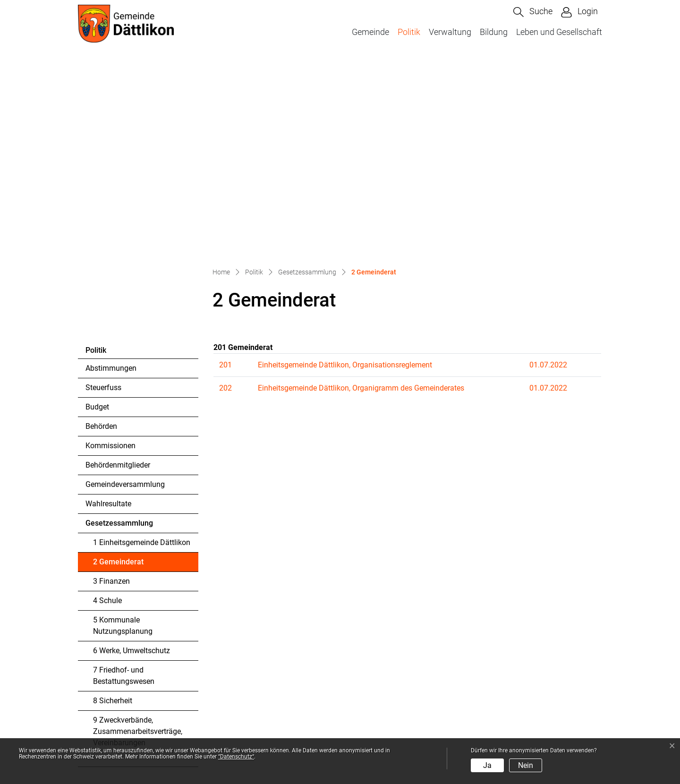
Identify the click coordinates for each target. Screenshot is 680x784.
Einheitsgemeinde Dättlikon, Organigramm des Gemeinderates (361, 187)
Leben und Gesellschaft (559, 32)
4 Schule (107, 399)
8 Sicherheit (113, 499)
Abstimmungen (111, 167)
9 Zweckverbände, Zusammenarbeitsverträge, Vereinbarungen (138, 530)
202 (225, 187)
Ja (487, 765)
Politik (409, 32)
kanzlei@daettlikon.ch (139, 709)
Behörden (101, 225)
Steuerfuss (103, 186)
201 (225, 164)
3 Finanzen (111, 380)
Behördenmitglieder (118, 264)
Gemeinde (370, 32)
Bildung (494, 32)
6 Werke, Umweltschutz (132, 449)
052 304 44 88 (130, 698)
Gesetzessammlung (119, 322)
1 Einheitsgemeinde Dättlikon (142, 341)
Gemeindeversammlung (125, 283)
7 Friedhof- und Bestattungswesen (124, 474)
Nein (526, 765)
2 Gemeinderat (119, 363)
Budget (97, 206)
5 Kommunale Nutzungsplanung (123, 424)
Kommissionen (110, 244)
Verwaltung (450, 32)
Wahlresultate (108, 303)
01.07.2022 (548, 164)
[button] (533, 12)
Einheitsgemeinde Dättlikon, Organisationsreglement (345, 164)
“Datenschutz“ (236, 757)
